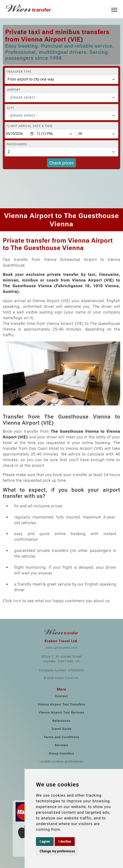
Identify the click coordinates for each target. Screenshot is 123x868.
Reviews (61, 745)
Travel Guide (61, 729)
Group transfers (61, 753)
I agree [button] (45, 841)
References (62, 721)
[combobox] (61, 98)
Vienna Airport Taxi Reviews (62, 712)
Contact (61, 696)
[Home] (29, 8)
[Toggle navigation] (114, 9)
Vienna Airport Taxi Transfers (61, 704)
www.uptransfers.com (61, 648)
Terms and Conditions (62, 737)
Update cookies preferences (61, 761)
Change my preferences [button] (57, 851)
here (17, 601)
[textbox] (59, 97)
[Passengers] (61, 152)
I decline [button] (65, 841)
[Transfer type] (61, 79)
